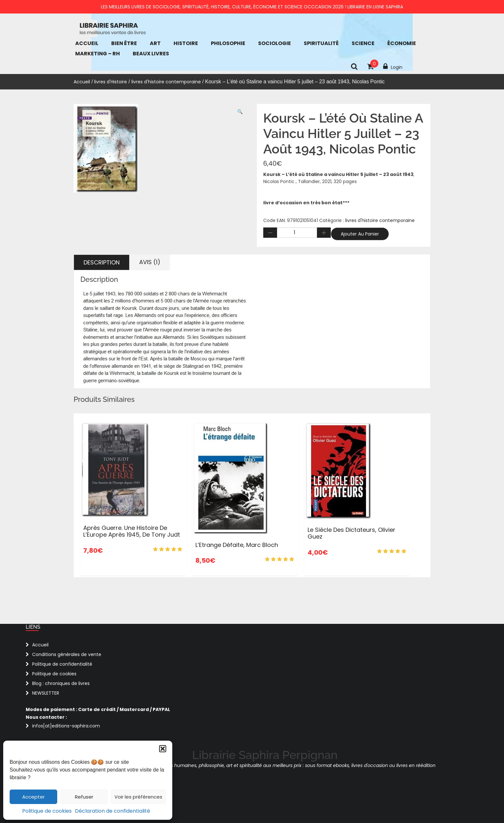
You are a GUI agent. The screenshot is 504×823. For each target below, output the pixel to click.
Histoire (186, 43)
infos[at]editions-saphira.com (66, 726)
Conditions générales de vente (67, 654)
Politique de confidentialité (62, 664)
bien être (124, 43)
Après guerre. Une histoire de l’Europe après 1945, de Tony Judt (132, 531)
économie (402, 43)
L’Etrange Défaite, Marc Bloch (237, 545)
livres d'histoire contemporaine (166, 82)
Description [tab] (102, 262)
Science (363, 43)
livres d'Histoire (111, 82)
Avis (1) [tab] (150, 262)
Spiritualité (321, 43)
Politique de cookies (47, 811)
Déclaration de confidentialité (113, 811)
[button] (163, 749)
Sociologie (274, 43)
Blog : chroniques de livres (61, 683)
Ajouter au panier (360, 234)
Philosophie (228, 43)
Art (155, 43)
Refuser (84, 797)
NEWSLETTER (46, 693)
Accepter (33, 797)
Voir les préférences (138, 797)
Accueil (87, 43)
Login (393, 67)
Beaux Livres (151, 54)
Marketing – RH (98, 54)
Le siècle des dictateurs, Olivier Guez (351, 533)
